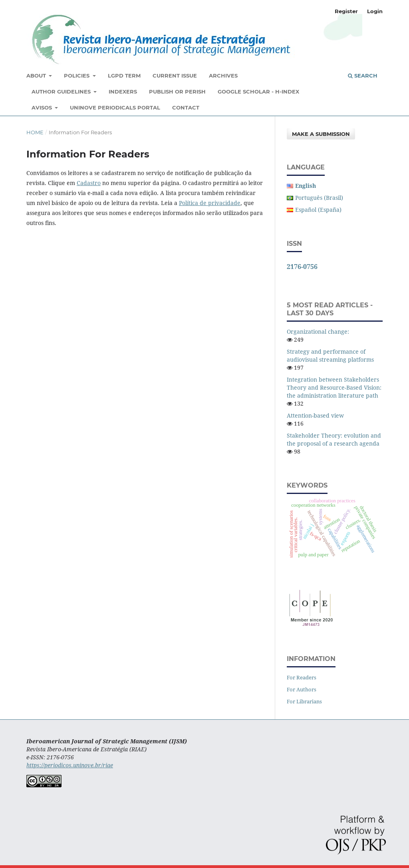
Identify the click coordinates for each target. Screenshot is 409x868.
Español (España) (318, 210)
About (37, 76)
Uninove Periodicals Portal (115, 108)
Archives (223, 76)
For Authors (302, 689)
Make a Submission (321, 134)
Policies (77, 76)
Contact (186, 108)
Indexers (123, 92)
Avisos (43, 108)
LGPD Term (124, 76)
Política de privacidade (210, 203)
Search (363, 76)
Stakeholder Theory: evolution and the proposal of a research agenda (334, 439)
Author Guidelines (62, 92)
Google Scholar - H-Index (258, 92)
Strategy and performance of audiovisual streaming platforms (330, 355)
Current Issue (175, 76)
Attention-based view (315, 415)
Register (346, 11)
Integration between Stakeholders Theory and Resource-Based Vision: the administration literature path (334, 387)
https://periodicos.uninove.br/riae (70, 765)
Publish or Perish (177, 92)
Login (375, 11)
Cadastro (89, 183)
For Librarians (304, 701)
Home (35, 132)
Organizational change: (318, 331)
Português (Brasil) (319, 198)
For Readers (302, 677)
